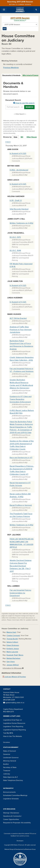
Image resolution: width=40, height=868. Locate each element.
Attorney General (10, 761)
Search (29, 107)
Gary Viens (11, 662)
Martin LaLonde (12, 652)
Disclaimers (15, 813)
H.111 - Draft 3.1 (16, 201)
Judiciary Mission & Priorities (14, 677)
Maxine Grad (11, 632)
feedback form (15, 836)
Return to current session (20, 5)
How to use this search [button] (24, 103)
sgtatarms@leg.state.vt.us (14, 703)
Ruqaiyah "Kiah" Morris (15, 655)
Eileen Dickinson (13, 645)
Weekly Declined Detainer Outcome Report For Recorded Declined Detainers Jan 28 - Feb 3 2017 (21, 566)
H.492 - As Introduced (19, 170)
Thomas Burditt (12, 639)
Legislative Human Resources (14, 723)
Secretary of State (10, 767)
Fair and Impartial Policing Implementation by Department (20, 593)
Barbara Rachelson (13, 658)
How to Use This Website (13, 736)
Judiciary (7, 774)
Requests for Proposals (12, 823)
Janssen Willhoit (13, 665)
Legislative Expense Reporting (15, 730)
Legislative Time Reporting (13, 727)
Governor (7, 754)
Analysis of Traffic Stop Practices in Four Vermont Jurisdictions (21, 330)
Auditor (6, 764)
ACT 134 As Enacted (18, 318)
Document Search (20, 102)
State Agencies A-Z (10, 777)
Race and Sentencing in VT (21, 458)
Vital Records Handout (19, 209)
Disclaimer (7, 742)
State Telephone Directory (13, 780)
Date (15, 137)
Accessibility (26, 823)
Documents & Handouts (11, 75)
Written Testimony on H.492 (21, 223)
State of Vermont (10, 751)
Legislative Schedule (11, 799)
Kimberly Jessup (13, 649)
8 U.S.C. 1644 (15, 250)
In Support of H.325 (18, 153)
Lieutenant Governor (11, 758)
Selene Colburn (12, 642)
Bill (22, 137)
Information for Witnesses (13, 668)
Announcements (9, 792)
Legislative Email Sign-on (13, 720)
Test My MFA (8, 733)
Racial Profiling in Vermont (21, 505)
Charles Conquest (13, 636)
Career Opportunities (11, 819)
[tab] (12, 75)
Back (8, 142)
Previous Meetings (11, 68)
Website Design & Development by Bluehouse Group (20, 849)
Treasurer (7, 771)
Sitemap (6, 813)
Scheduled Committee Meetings (15, 795)
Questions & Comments (12, 816)
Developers (20, 841)
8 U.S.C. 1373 (15, 237)
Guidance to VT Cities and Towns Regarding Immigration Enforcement (21, 399)
